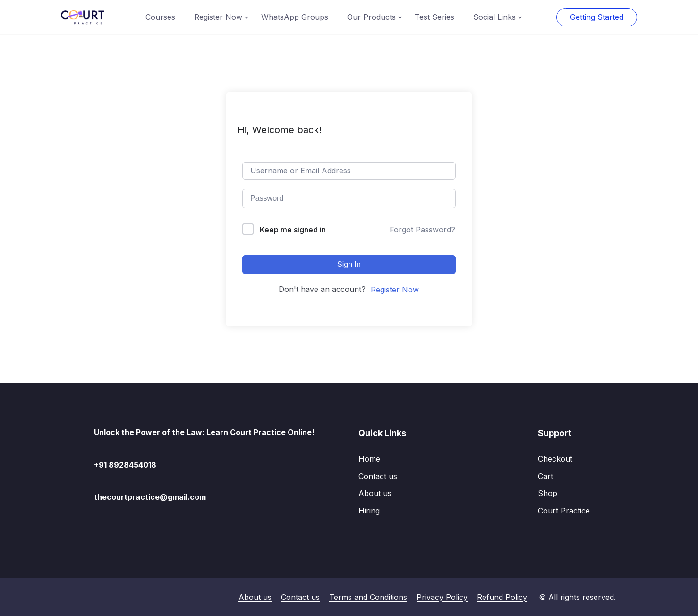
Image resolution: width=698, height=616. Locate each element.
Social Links (494, 17)
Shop (548, 493)
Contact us (378, 476)
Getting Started (597, 17)
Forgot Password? (422, 230)
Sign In (349, 264)
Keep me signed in (293, 230)
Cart (545, 476)
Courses (160, 17)
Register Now (218, 17)
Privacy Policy (442, 597)
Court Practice (564, 511)
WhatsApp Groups (295, 17)
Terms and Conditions (368, 597)
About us (375, 493)
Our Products (371, 17)
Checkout (555, 459)
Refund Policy (502, 597)
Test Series (434, 17)
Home (369, 459)
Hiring (369, 511)
